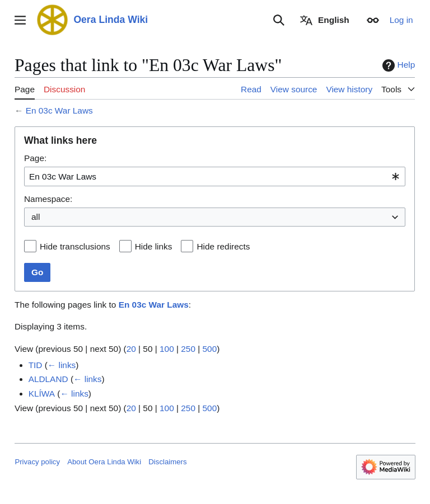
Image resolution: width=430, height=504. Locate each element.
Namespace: (48, 199)
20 (131, 349)
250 (189, 349)
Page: (35, 158)
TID (36, 365)
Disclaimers (167, 462)
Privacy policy (37, 462)
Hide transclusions (75, 246)
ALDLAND (48, 379)
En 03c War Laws (59, 110)
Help (398, 65)
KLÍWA (42, 394)
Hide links (154, 246)
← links (62, 365)
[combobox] (215, 176)
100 (167, 349)
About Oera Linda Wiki (104, 462)
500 (210, 349)
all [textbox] (36, 217)
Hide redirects (224, 246)
